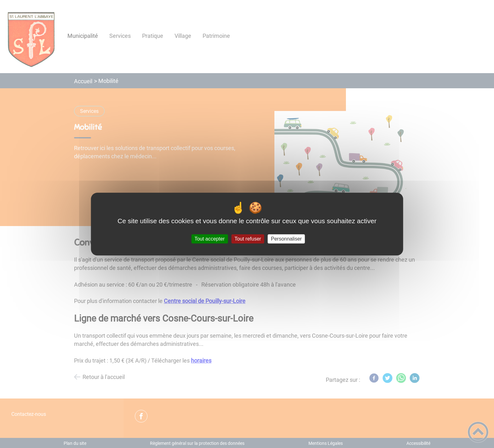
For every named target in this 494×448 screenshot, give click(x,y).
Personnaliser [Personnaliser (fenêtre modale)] (286, 239)
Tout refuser (248, 239)
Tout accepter (210, 239)
